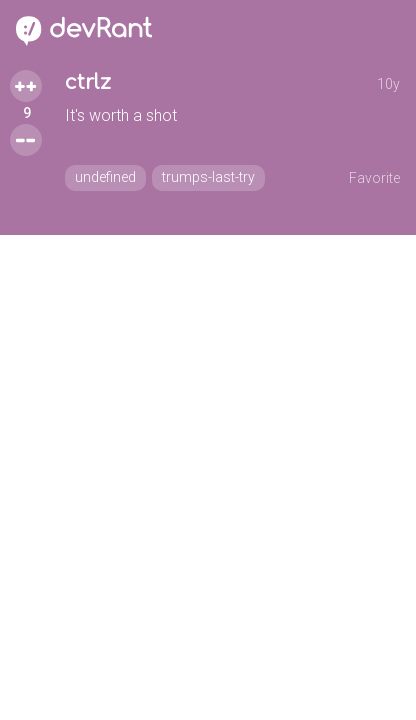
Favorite (374, 178)
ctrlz (88, 82)
